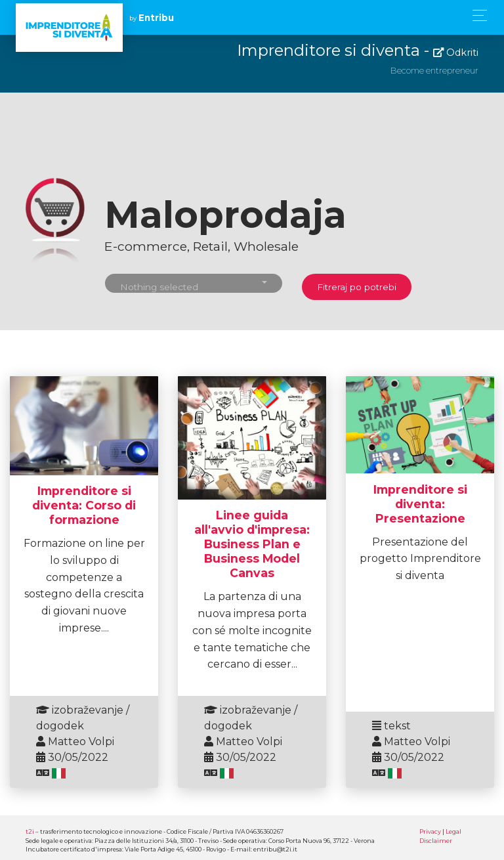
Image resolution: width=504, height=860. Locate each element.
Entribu (156, 18)
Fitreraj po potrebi (357, 287)
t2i (30, 831)
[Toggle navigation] (476, 15)
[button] (194, 283)
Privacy (430, 831)
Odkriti (456, 53)
